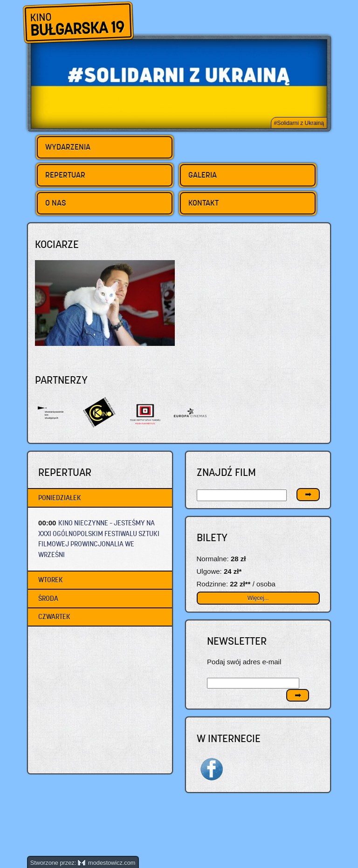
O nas (56, 203)
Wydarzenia (68, 147)
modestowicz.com (107, 863)
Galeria (203, 175)
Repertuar (65, 175)
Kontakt (203, 203)
